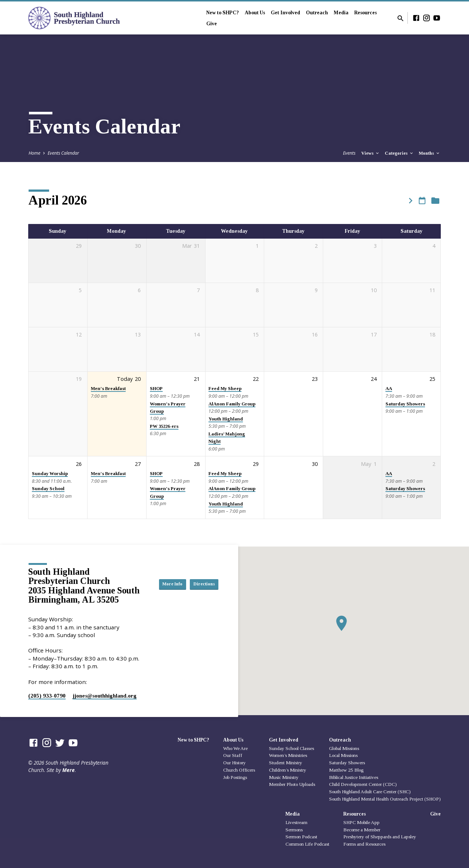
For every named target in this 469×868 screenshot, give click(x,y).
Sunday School (48, 489)
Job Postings (235, 777)
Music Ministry (284, 777)
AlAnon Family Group (232, 404)
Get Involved (285, 13)
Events (349, 153)
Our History (234, 763)
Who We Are (235, 748)
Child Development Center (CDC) (363, 784)
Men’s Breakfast (108, 389)
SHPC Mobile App (361, 822)
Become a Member (362, 830)
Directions (200, 591)
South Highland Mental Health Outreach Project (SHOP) (385, 799)
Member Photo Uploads (292, 784)
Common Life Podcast (307, 844)
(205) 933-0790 (47, 696)
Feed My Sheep (225, 389)
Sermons (294, 830)
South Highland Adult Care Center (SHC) (370, 792)
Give (212, 24)
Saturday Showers (405, 404)
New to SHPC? (223, 13)
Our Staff (233, 755)
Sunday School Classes (291, 748)
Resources (365, 13)
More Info (200, 577)
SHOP (156, 389)
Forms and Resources (364, 844)
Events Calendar (63, 153)
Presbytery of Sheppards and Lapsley (380, 837)
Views (371, 153)
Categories (399, 153)
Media (341, 13)
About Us (255, 13)
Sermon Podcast (301, 837)
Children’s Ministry (288, 770)
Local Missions (343, 755)
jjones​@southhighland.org (105, 696)
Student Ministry (286, 763)
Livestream (296, 822)
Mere (69, 770)
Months (430, 153)
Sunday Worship (50, 474)
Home (34, 153)
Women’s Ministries (288, 755)
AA (389, 389)
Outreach (317, 13)
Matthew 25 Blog (346, 770)
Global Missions (344, 748)
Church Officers (239, 770)
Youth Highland (226, 419)
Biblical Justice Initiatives (354, 777)
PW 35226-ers (164, 426)
